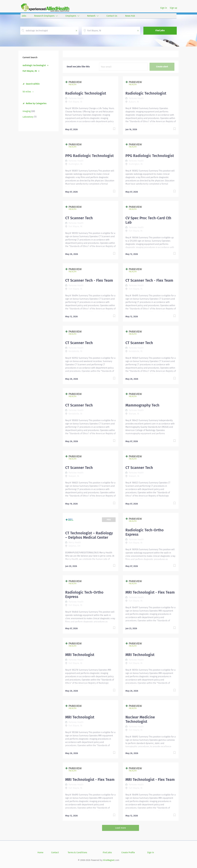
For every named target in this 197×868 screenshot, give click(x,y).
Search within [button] (32, 84)
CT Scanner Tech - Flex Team (89, 280)
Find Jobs (160, 30)
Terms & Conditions (77, 852)
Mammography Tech (142, 405)
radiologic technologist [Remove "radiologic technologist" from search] (34, 65)
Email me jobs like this (78, 67)
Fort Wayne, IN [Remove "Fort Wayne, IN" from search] (30, 71)
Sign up (173, 8)
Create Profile (128, 852)
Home (40, 852)
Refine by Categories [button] (36, 103)
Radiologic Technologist (86, 93)
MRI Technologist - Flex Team (150, 592)
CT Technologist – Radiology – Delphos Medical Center (89, 535)
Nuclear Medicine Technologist (140, 719)
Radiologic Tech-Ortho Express (145, 532)
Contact (55, 852)
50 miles (27, 92)
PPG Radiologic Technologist (89, 156)
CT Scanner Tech (79, 218)
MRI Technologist (80, 655)
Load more (121, 828)
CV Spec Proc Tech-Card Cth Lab (148, 220)
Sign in (164, 8)
